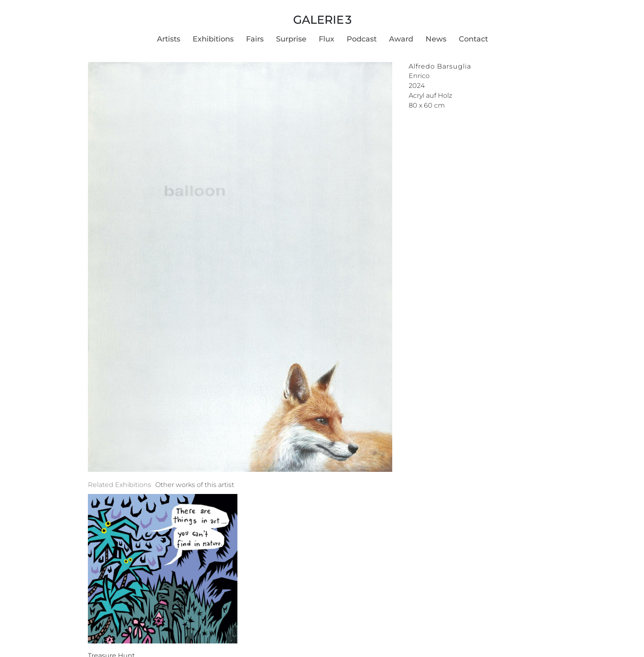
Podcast (362, 39)
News (436, 39)
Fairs (255, 39)
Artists (169, 39)
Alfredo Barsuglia (440, 66)
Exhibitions (213, 39)
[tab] (120, 485)
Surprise (291, 39)
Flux (327, 39)
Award (401, 39)
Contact (473, 39)
